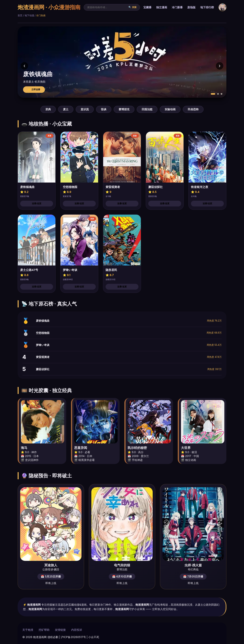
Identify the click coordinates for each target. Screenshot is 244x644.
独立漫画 (162, 7)
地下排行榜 (207, 7)
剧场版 (191, 7)
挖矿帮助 (44, 630)
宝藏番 (147, 7)
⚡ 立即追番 (34, 89)
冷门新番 (177, 7)
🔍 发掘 (132, 7)
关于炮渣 (28, 630)
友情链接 (60, 630)
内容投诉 (77, 630)
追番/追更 (37, 203)
